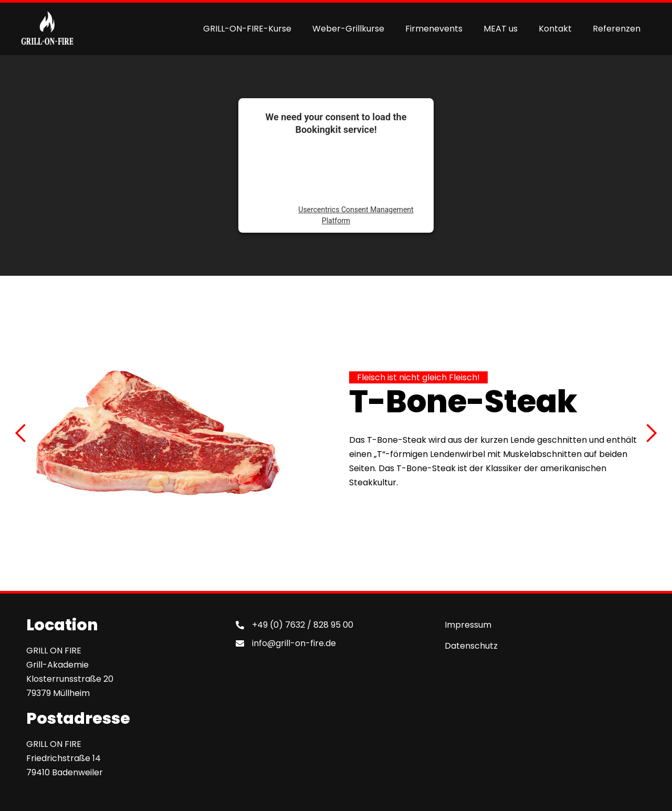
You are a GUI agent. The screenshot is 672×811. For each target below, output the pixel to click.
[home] (47, 29)
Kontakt (555, 29)
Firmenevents (434, 29)
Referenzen (617, 29)
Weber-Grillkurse (348, 29)
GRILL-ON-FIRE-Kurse (247, 29)
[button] (21, 433)
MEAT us (501, 29)
